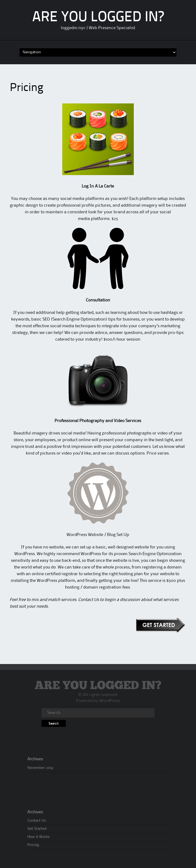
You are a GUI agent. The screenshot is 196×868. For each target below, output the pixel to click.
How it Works (39, 837)
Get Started (37, 829)
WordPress (110, 701)
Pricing (33, 845)
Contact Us (89, 600)
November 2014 (40, 768)
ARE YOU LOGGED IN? (98, 18)
